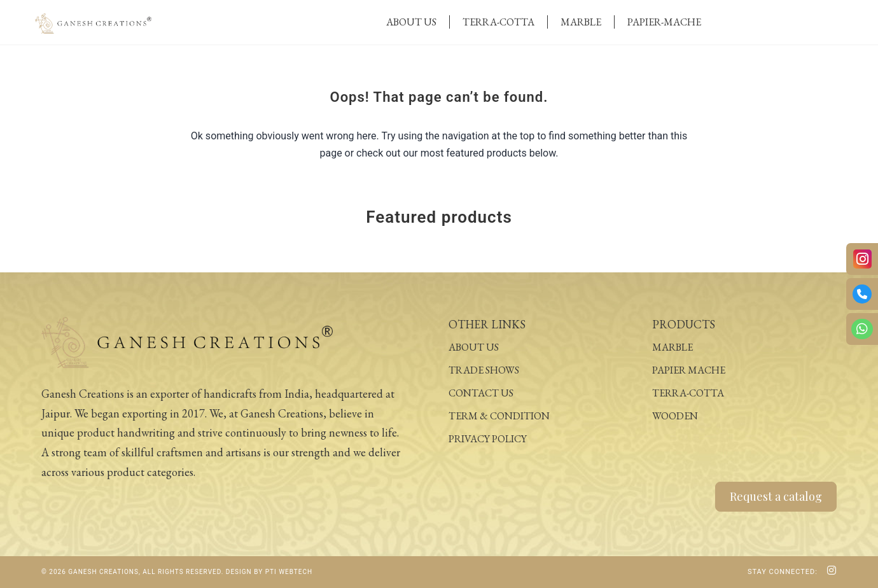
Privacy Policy (488, 439)
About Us (411, 22)
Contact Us (481, 393)
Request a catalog (776, 496)
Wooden (675, 416)
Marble (581, 22)
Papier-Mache (664, 22)
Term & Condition (499, 416)
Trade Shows (484, 370)
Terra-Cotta (498, 22)
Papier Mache (689, 370)
